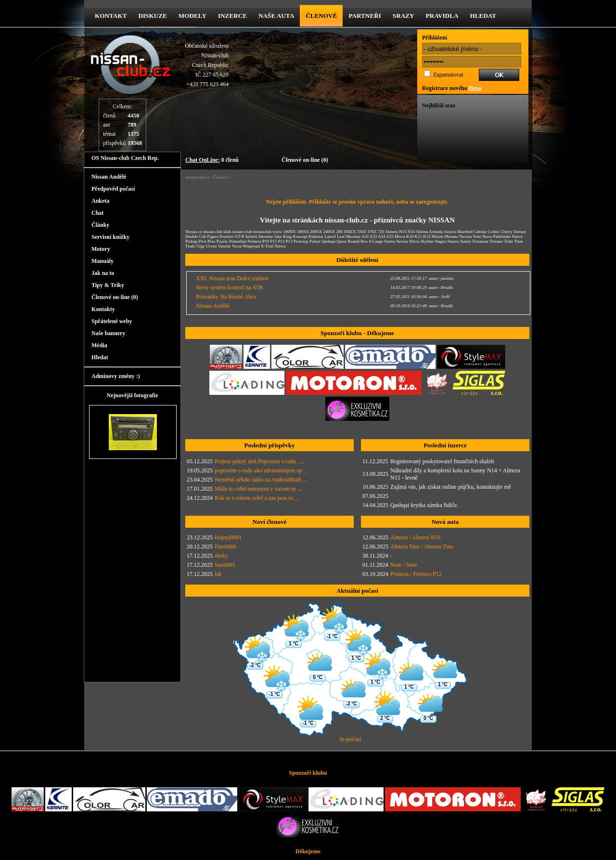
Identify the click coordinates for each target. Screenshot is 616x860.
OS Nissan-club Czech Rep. (125, 158)
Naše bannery (108, 333)
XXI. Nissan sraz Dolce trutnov (232, 278)
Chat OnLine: (203, 160)
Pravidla (442, 16)
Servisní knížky (110, 237)
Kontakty (103, 309)
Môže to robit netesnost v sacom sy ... (258, 489)
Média (99, 345)
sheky (221, 556)
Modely (192, 16)
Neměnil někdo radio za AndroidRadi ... (261, 480)
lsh (218, 574)
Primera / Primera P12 (416, 574)
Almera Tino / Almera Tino (422, 547)
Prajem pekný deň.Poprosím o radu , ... (260, 461)
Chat (97, 213)
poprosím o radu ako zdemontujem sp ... (261, 470)
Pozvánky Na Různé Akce (226, 297)
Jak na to (103, 273)
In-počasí (351, 739)
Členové (321, 16)
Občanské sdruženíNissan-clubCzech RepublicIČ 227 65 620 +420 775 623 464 (207, 65)
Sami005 (225, 565)
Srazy (404, 16)
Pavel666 (225, 547)
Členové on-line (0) (305, 160)
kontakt (111, 16)
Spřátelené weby (112, 321)
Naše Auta (276, 16)
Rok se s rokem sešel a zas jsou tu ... (257, 498)
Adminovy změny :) (116, 376)
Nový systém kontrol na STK (230, 287)
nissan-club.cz (198, 177)
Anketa (100, 201)
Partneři (365, 16)
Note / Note (404, 565)
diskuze (152, 16)
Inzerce (232, 16)
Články (100, 225)
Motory (101, 249)
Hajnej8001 (228, 537)
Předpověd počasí (113, 189)
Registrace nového (452, 88)
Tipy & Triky (108, 285)
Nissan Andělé (109, 177)
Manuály (103, 261)
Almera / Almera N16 (415, 537)
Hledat (483, 16)
